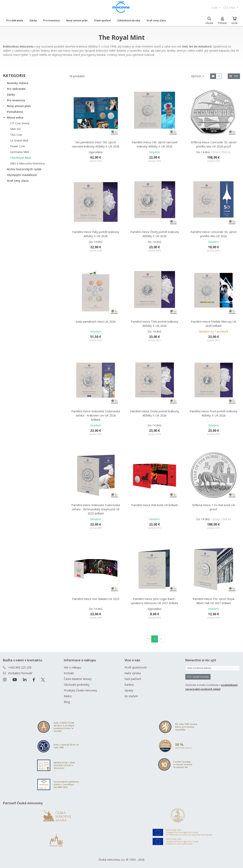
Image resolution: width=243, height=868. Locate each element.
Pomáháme (15, 112)
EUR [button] (215, 8)
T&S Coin (16, 135)
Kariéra (129, 685)
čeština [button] (230, 8)
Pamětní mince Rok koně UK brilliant (155, 505)
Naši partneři (133, 679)
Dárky (33, 20)
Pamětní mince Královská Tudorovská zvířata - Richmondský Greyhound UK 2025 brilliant (96, 509)
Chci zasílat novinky (198, 677)
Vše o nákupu (72, 667)
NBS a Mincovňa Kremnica (27, 163)
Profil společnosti (136, 667)
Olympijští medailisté (22, 175)
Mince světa (15, 117)
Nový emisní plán (77, 20)
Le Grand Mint (19, 140)
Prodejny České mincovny (80, 690)
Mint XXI (15, 129)
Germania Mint (20, 152)
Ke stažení (131, 696)
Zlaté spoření (102, 20)
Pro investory (52, 20)
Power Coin (18, 146)
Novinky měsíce (18, 83)
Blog (67, 702)
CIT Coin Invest (20, 123)
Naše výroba (133, 673)
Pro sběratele (15, 20)
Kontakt (69, 673)
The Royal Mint (21, 158)
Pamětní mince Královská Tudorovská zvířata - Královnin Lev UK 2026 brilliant (96, 415)
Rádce (68, 696)
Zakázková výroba (129, 20)
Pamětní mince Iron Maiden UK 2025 (96, 599)
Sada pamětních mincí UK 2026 (96, 322)
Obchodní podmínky (77, 685)
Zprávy (129, 690)
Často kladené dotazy (78, 679)
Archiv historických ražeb (24, 169)
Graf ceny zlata (156, 20)
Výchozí (196, 76)
